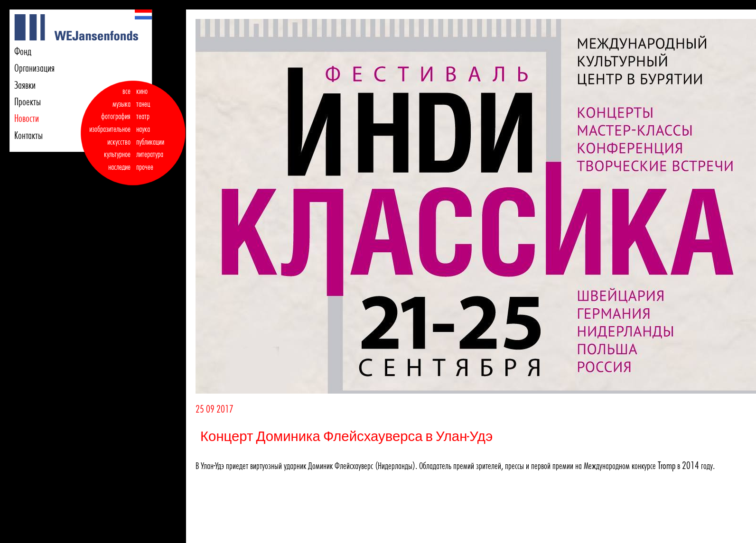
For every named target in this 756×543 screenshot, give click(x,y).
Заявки (25, 85)
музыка (121, 104)
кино (142, 91)
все (126, 91)
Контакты (28, 135)
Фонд (23, 51)
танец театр (143, 110)
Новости (27, 118)
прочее (145, 167)
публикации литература (150, 148)
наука (143, 129)
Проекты (28, 101)
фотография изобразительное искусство (110, 129)
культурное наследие (117, 161)
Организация (34, 68)
